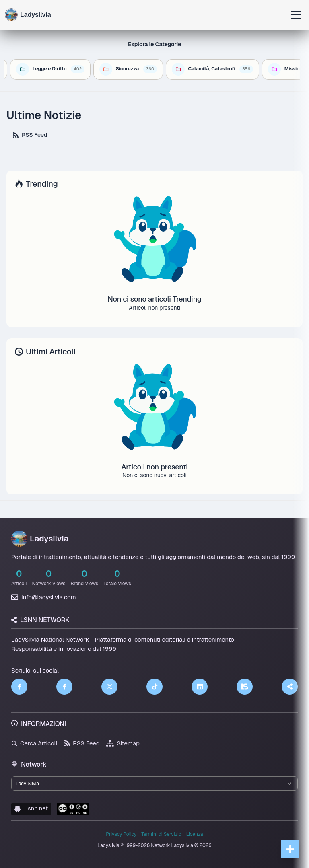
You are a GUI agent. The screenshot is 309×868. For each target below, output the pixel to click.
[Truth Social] (290, 687)
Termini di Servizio (161, 834)
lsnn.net (31, 808)
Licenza (195, 834)
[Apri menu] (296, 15)
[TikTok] (154, 687)
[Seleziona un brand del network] (154, 784)
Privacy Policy (121, 834)
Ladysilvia (40, 539)
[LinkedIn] (200, 687)
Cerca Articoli (34, 743)
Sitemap (123, 743)
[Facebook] (19, 687)
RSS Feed (30, 135)
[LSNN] (245, 687)
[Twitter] (109, 687)
